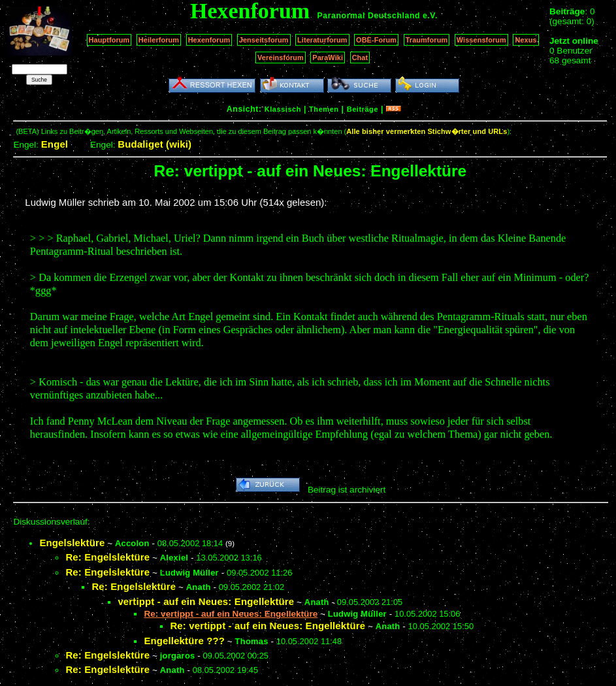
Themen (324, 109)
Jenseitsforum (264, 40)
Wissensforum (481, 40)
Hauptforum (109, 40)
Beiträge (363, 109)
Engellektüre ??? (184, 641)
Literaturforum (322, 40)
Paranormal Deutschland (369, 16)
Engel (55, 144)
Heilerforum (159, 40)
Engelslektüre (72, 543)
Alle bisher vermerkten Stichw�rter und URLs (427, 131)
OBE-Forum (376, 40)
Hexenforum (209, 40)
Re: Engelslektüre (107, 557)
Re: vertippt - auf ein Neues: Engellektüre (267, 626)
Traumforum (427, 40)
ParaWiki (328, 57)
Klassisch (283, 109)
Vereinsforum (281, 57)
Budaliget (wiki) (154, 144)
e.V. (430, 16)
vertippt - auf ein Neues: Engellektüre (206, 601)
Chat (360, 57)
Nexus (526, 40)
